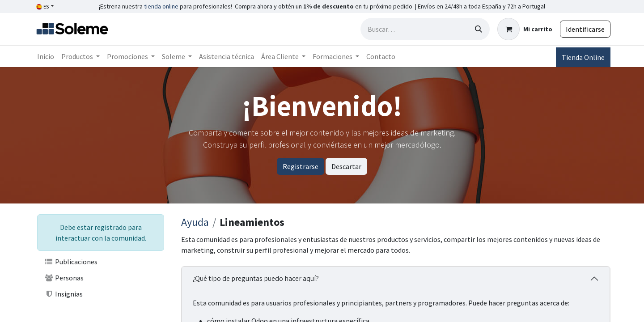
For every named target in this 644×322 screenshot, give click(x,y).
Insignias (64, 294)
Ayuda (195, 222)
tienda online (161, 6)
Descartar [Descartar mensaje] (346, 166)
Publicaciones (71, 262)
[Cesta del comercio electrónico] (525, 29)
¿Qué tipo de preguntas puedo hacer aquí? (256, 278)
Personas (64, 278)
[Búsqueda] (479, 29)
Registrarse (301, 166)
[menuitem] (46, 56)
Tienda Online (583, 57)
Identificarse (585, 29)
